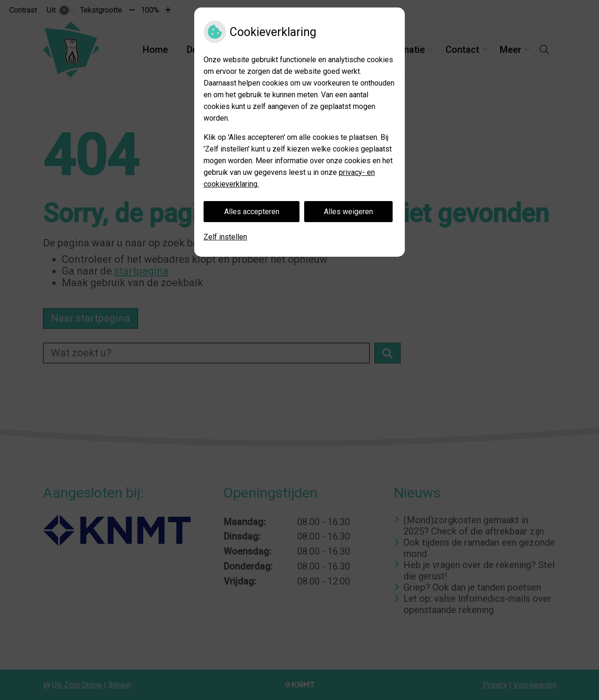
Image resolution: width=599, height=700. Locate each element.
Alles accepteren (252, 212)
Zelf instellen (225, 237)
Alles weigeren (348, 212)
